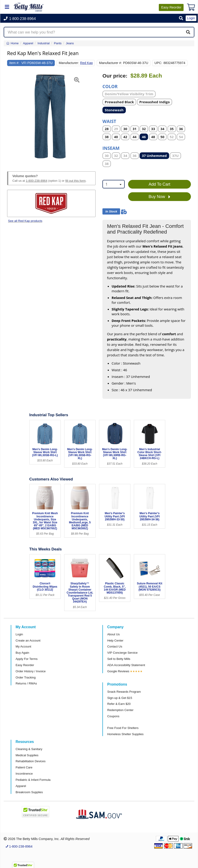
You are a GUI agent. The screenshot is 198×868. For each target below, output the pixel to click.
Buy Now (159, 197)
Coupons (113, 716)
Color (110, 86)
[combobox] (114, 184)
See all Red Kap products (25, 221)
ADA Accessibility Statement (126, 665)
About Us (113, 634)
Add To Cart (159, 184)
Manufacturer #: (110, 63)
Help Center (115, 641)
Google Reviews (118, 671)
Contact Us (115, 646)
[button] (181, 18)
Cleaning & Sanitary (29, 749)
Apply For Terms (27, 659)
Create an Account (28, 641)
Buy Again (22, 653)
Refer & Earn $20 (119, 704)
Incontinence (24, 774)
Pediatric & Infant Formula (33, 780)
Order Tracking (26, 677)
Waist (109, 121)
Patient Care (24, 767)
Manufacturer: (69, 63)
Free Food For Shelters (123, 728)
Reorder (171, 7)
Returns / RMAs (26, 683)
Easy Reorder (25, 665)
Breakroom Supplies (29, 792)
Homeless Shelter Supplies (125, 734)
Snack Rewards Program (124, 692)
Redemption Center (120, 710)
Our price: (115, 76)
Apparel (21, 786)
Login (19, 634)
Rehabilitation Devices (30, 761)
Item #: (14, 63)
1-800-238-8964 (37, 181)
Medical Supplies (27, 755)
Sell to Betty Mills (119, 659)
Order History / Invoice (31, 671)
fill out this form (76, 181)
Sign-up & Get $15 (120, 698)
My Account (23, 646)
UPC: (158, 63)
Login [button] (191, 18)
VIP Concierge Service (122, 653)
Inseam (111, 148)
